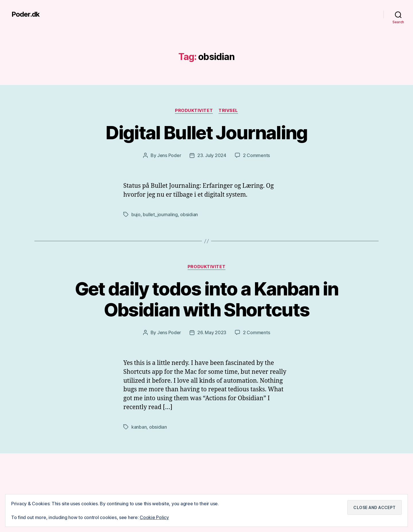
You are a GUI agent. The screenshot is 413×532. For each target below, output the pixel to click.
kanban (139, 427)
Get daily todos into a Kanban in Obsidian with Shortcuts (207, 299)
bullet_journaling (160, 214)
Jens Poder (169, 155)
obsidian (189, 214)
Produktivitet (194, 111)
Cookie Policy (154, 517)
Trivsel (228, 111)
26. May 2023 (212, 332)
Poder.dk (26, 14)
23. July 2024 (212, 155)
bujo (136, 214)
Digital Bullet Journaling (206, 132)
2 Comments (256, 155)
